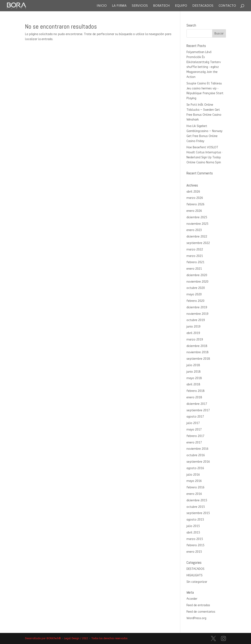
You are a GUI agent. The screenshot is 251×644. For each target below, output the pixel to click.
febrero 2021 (195, 262)
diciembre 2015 (197, 500)
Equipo (181, 6)
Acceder (192, 599)
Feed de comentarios (201, 612)
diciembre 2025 (197, 217)
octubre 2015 (196, 507)
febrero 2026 (195, 204)
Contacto (227, 6)
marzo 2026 (195, 198)
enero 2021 (194, 269)
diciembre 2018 (197, 346)
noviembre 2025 (197, 224)
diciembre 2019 (197, 307)
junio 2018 (193, 372)
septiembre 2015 (198, 513)
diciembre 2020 (197, 275)
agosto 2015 (195, 520)
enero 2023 (194, 230)
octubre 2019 (196, 320)
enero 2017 (194, 443)
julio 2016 (193, 475)
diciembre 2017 (197, 404)
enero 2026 (194, 211)
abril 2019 (193, 333)
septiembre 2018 (198, 359)
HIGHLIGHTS (195, 575)
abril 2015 (193, 533)
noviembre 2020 (197, 282)
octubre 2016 (196, 455)
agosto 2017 (195, 417)
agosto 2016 (195, 468)
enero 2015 (194, 552)
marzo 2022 (195, 250)
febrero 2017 (195, 436)
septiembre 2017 (198, 410)
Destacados (203, 6)
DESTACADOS (195, 569)
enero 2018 (194, 397)
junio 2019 (193, 327)
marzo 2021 (195, 256)
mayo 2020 (194, 294)
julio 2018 (193, 365)
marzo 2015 (195, 539)
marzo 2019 (195, 340)
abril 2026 (193, 192)
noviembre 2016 (197, 449)
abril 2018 (193, 384)
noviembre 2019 (197, 314)
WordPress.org (196, 618)
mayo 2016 (194, 481)
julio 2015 (193, 526)
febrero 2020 (195, 301)
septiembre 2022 (198, 243)
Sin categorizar (197, 582)
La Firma (119, 6)
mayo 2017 (194, 430)
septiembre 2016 (198, 462)
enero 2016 (194, 494)
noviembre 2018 (197, 352)
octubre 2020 (196, 288)
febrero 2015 (195, 545)
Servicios (140, 6)
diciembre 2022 (197, 237)
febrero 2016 (195, 487)
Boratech (161, 6)
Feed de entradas (198, 605)
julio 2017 (193, 423)
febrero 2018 (195, 391)
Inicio (102, 6)
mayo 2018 (194, 378)
